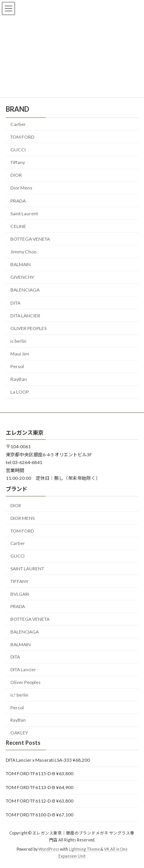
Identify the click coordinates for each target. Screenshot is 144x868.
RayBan (19, 379)
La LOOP (20, 392)
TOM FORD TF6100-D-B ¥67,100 (40, 815)
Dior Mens (21, 188)
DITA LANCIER (25, 315)
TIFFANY (19, 581)
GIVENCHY (22, 277)
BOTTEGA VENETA (30, 239)
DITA (15, 302)
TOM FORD (22, 137)
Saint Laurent (24, 213)
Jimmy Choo (23, 252)
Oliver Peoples (26, 682)
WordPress (49, 849)
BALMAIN (21, 264)
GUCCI (18, 150)
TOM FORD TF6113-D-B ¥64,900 (40, 787)
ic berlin (18, 341)
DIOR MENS (22, 518)
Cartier (18, 124)
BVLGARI (20, 594)
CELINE (18, 226)
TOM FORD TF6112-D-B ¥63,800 (40, 801)
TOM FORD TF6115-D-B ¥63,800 (40, 773)
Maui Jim (20, 354)
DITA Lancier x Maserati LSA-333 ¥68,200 (48, 760)
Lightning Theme (84, 849)
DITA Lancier (23, 669)
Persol (17, 366)
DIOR (16, 175)
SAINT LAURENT (27, 569)
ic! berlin (19, 695)
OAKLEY (19, 733)
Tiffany (18, 162)
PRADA (18, 200)
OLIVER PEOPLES (28, 328)
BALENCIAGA (25, 290)
